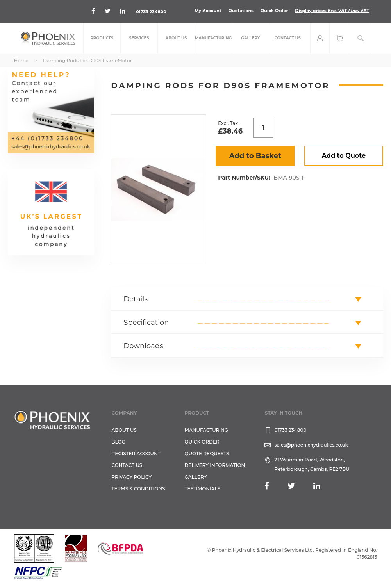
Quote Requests (207, 453)
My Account (208, 11)
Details (136, 299)
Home (21, 60)
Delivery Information (215, 465)
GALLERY (196, 477)
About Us (124, 430)
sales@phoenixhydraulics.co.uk (311, 445)
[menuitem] (102, 38)
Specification (146, 323)
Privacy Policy (132, 477)
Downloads (143, 346)
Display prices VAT (332, 11)
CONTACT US (127, 465)
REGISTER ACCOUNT (136, 453)
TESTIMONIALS (203, 489)
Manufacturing (207, 430)
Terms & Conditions (138, 489)
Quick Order (274, 11)
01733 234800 (151, 12)
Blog (119, 442)
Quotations (241, 11)
